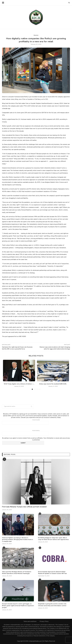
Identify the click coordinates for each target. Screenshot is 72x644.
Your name (36, 422)
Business (36, 35)
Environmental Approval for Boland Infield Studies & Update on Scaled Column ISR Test (52, 573)
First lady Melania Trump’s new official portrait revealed (24, 507)
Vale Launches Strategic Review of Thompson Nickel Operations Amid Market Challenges (17, 573)
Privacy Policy (44, 622)
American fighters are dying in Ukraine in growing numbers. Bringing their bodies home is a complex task (17, 540)
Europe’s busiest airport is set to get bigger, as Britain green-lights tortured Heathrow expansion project (18, 606)
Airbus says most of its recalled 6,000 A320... (53, 384)
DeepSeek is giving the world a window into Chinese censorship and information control (52, 605)
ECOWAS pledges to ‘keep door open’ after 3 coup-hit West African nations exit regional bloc (53, 539)
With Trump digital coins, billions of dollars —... (19, 384)
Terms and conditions (30, 622)
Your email (36, 433)
